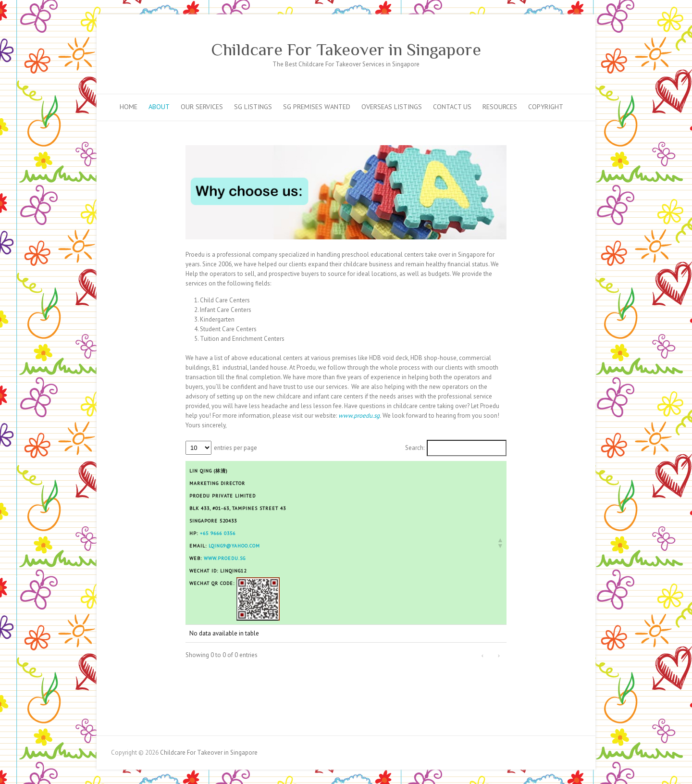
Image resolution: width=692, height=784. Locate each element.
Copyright (546, 107)
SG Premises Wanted (317, 107)
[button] (500, 543)
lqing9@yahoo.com (234, 546)
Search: (415, 448)
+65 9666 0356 (218, 533)
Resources (500, 107)
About (159, 107)
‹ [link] (482, 655)
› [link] (499, 655)
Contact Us (452, 107)
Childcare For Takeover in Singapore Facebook (559, 31)
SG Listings (253, 107)
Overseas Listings (392, 107)
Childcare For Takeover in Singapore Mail (574, 31)
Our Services (202, 107)
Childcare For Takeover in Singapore (346, 50)
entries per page (235, 448)
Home (129, 107)
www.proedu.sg (225, 558)
